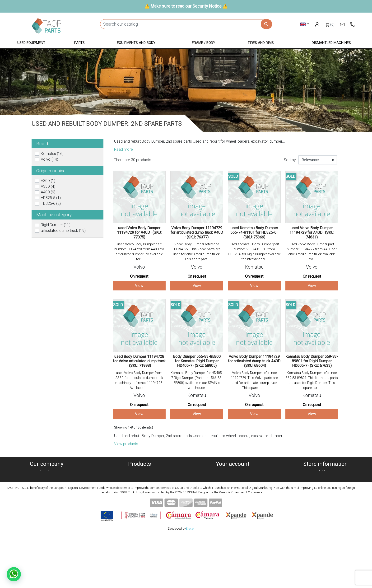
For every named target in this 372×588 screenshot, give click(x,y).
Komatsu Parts (140, 506)
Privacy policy (46, 483)
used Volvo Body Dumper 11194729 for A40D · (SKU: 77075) (139, 232)
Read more (123, 149)
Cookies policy (46, 478)
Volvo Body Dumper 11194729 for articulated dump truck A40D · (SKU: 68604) (254, 361)
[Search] (186, 24)
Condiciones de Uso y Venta (46, 495)
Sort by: (290, 160)
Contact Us (46, 506)
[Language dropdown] (305, 24)
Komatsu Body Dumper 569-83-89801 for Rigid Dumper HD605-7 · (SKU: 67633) (312, 361)
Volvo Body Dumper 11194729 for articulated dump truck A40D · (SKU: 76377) (197, 232)
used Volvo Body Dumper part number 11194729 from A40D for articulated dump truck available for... (139, 252)
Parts (140, 483)
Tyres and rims (139, 501)
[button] (31, 43)
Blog (46, 512)
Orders (233, 478)
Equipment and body (139, 489)
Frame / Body (140, 495)
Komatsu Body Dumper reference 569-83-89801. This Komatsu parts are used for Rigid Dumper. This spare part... (312, 380)
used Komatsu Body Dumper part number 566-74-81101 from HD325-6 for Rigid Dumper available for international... (254, 252)
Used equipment (139, 472)
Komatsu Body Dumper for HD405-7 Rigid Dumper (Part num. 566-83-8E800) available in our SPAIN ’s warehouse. (197, 380)
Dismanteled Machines (139, 478)
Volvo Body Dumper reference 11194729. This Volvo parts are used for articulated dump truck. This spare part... (197, 252)
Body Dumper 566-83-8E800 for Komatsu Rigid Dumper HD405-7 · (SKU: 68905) (197, 361)
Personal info (232, 472)
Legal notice (46, 489)
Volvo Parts (139, 512)
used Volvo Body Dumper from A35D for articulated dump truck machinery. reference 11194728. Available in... (139, 380)
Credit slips (232, 483)
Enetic (190, 581)
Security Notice (207, 6)
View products (126, 444)
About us (46, 472)
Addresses (233, 489)
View (139, 286)
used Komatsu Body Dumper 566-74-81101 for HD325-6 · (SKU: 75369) (254, 232)
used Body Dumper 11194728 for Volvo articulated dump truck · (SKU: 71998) (139, 361)
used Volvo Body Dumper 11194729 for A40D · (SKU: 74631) (312, 232)
